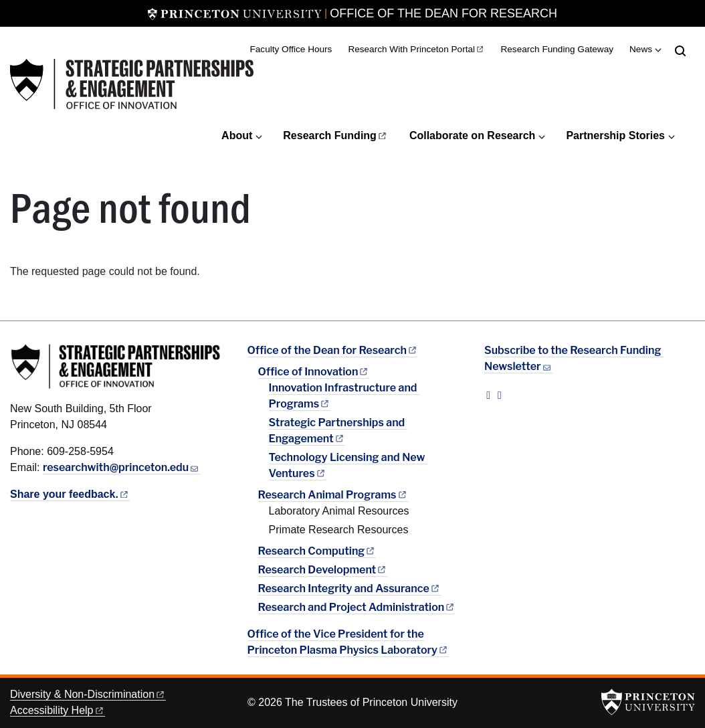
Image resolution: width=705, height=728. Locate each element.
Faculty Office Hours (291, 49)
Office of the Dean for (333, 350)
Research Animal (333, 495)
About (237, 135)
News (641, 49)
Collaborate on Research (473, 135)
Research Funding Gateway (557, 49)
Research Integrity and (349, 588)
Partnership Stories (615, 135)
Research (335, 135)
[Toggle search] (680, 51)
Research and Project (357, 607)
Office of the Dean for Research (443, 13)
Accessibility (58, 710)
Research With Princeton (416, 49)
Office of (314, 372)
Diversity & (88, 694)
